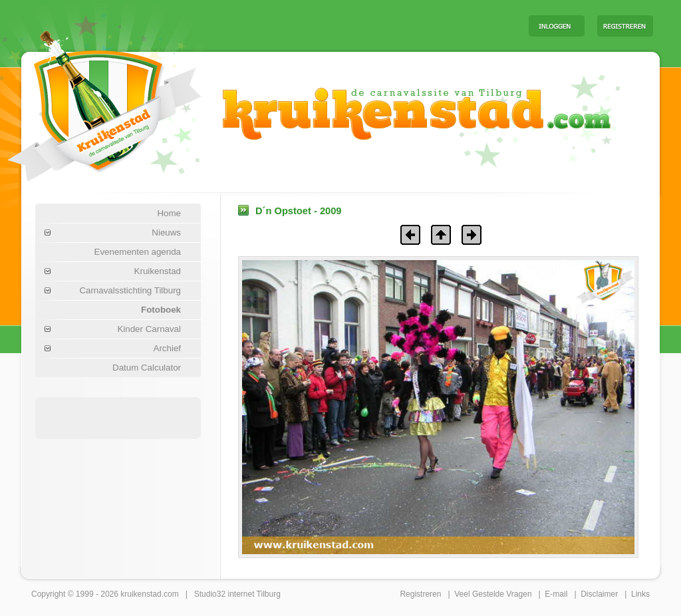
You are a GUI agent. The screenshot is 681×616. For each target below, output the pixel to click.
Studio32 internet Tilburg (237, 594)
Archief (167, 348)
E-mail (556, 594)
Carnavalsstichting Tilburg (130, 290)
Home (169, 213)
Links (640, 594)
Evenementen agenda (138, 252)
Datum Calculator (147, 368)
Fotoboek (161, 310)
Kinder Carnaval (149, 329)
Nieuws (166, 232)
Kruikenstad (158, 271)
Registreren (420, 594)
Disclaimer (599, 594)
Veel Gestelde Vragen (493, 594)
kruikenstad (141, 594)
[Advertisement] (353, 25)
